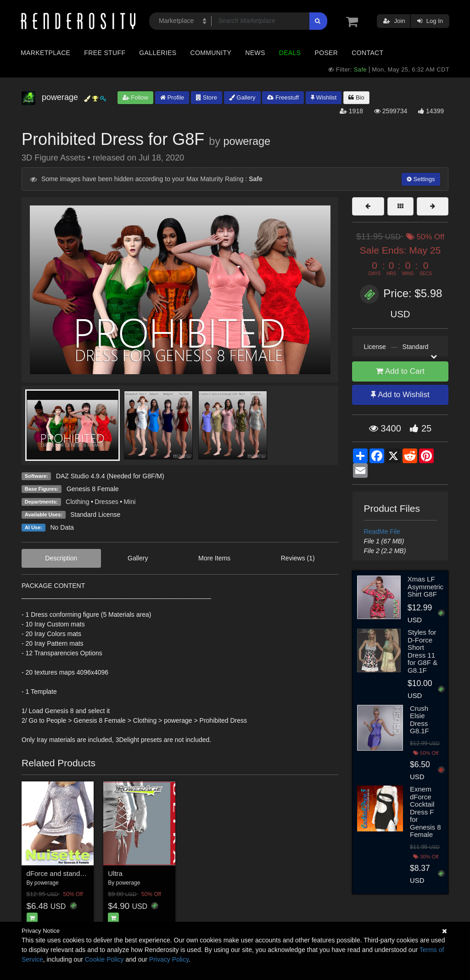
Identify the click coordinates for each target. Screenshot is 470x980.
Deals (290, 53)
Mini (130, 502)
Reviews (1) (298, 558)
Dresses (106, 502)
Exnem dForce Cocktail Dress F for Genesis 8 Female (425, 812)
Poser (326, 53)
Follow (135, 97)
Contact (367, 53)
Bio (356, 97)
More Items (214, 558)
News (255, 53)
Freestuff (283, 97)
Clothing (77, 502)
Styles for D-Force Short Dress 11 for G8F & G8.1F (422, 651)
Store (207, 97)
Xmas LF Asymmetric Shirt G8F (425, 587)
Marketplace (45, 53)
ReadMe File (382, 532)
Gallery (242, 97)
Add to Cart (400, 371)
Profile (172, 97)
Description (61, 558)
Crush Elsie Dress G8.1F (420, 720)
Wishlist (324, 97)
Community (211, 53)
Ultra (115, 873)
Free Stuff (105, 53)
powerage (247, 141)
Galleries (158, 53)
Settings (421, 179)
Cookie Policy (104, 959)
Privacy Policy (169, 959)
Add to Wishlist (400, 395)
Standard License (95, 515)
